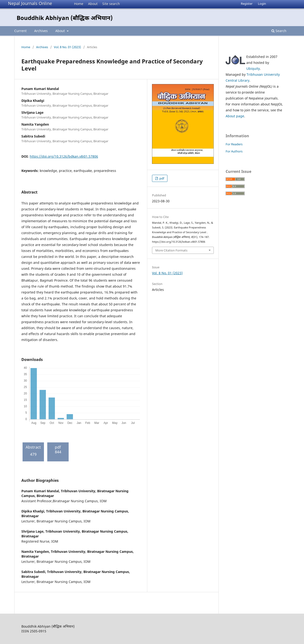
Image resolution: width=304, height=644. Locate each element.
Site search (111, 4)
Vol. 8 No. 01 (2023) (67, 47)
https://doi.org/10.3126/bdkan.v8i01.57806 (64, 156)
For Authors (234, 151)
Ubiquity (253, 69)
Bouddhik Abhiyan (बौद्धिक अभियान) (65, 18)
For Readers (234, 144)
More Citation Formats (171, 250)
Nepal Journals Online (30, 3)
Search (279, 31)
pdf (161, 178)
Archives (41, 31)
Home (79, 4)
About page (235, 116)
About (93, 4)
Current (20, 31)
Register (247, 4)
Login (262, 4)
